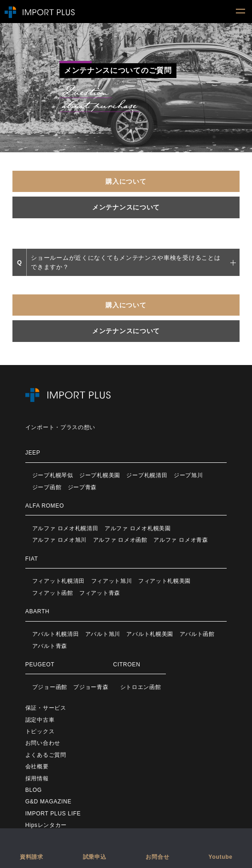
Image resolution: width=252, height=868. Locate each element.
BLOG (34, 790)
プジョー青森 (91, 687)
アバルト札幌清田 (56, 634)
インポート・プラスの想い (60, 427)
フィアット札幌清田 (59, 581)
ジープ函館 (47, 487)
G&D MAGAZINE (48, 802)
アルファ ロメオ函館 (120, 540)
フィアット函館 (53, 593)
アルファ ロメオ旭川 (59, 540)
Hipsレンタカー (46, 825)
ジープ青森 (82, 487)
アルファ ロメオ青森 (181, 540)
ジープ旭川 (188, 475)
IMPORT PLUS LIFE (53, 814)
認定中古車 (40, 720)
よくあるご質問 (46, 755)
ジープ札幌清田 (147, 475)
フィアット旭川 (112, 581)
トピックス (40, 731)
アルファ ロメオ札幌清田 (65, 528)
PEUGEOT (40, 664)
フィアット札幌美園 (164, 581)
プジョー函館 (50, 687)
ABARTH (38, 611)
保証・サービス (46, 708)
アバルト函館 (197, 634)
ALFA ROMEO (45, 506)
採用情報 (37, 778)
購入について (126, 181)
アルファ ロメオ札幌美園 (138, 528)
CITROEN (127, 664)
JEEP (33, 453)
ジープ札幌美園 (100, 475)
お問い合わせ (43, 743)
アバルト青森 (50, 646)
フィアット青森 (100, 593)
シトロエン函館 (141, 687)
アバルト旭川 (103, 634)
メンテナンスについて (126, 207)
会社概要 (37, 766)
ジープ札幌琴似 (53, 475)
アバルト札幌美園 (150, 634)
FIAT (32, 559)
